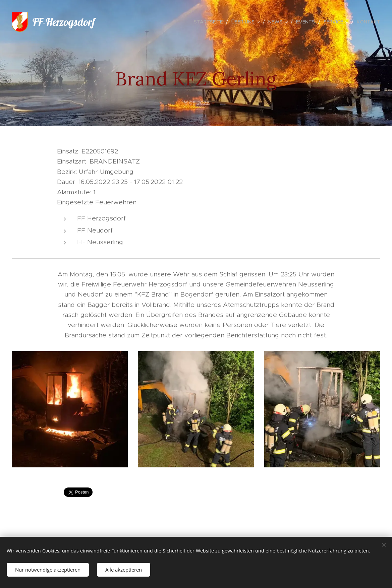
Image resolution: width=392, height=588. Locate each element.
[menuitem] (210, 22)
